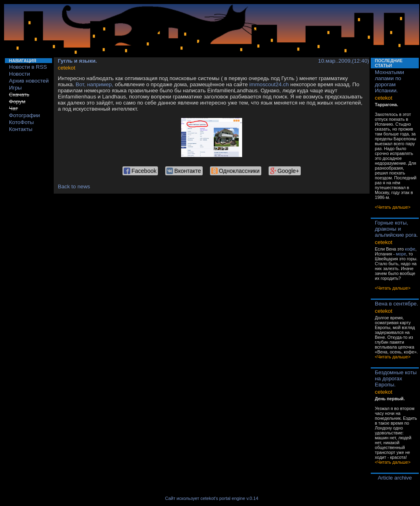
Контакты (21, 129)
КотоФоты (21, 122)
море (401, 254)
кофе (410, 249)
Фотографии (24, 115)
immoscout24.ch (269, 84)
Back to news (74, 186)
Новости (20, 74)
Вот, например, (95, 84)
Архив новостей (29, 81)
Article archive (395, 478)
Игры (15, 88)
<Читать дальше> (393, 207)
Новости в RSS (28, 67)
